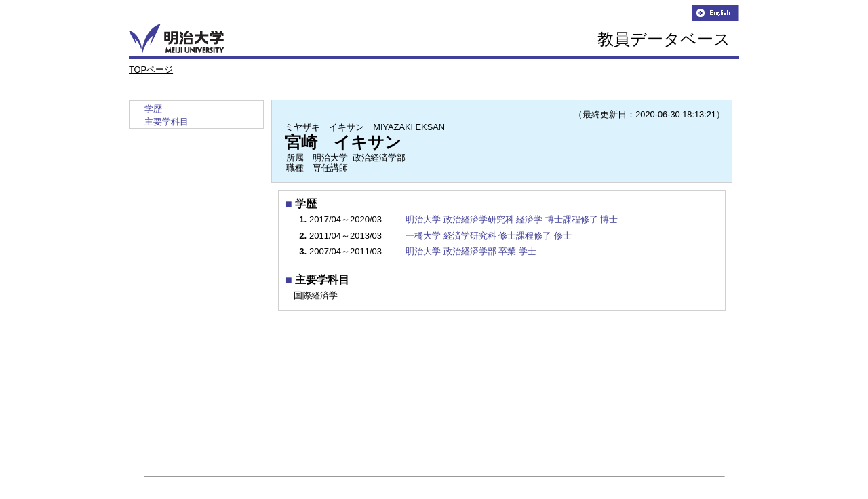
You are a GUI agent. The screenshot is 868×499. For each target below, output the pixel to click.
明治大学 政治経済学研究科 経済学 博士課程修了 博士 (512, 219)
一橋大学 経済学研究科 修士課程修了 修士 (489, 236)
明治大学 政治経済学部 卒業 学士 (471, 251)
